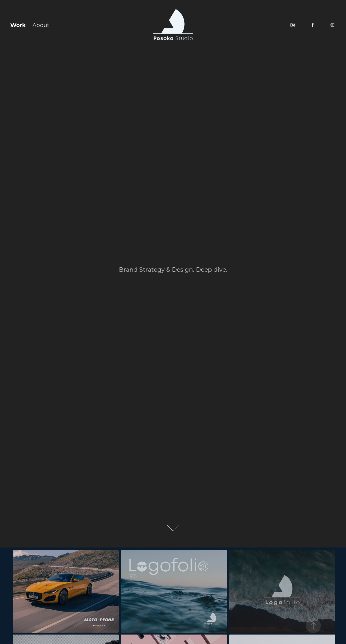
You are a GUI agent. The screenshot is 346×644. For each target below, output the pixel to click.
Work (18, 25)
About (41, 25)
